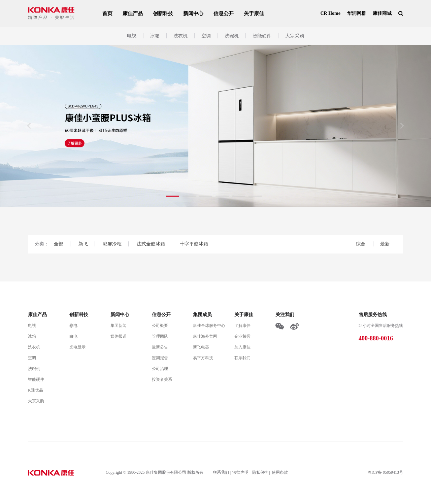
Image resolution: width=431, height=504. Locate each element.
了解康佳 (242, 326)
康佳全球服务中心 (209, 326)
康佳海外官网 (205, 336)
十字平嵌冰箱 (194, 244)
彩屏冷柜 (112, 244)
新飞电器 (201, 347)
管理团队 (160, 336)
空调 (206, 36)
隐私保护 (260, 472)
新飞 (83, 244)
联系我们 (242, 358)
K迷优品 (36, 390)
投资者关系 (162, 379)
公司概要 (160, 326)
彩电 (73, 326)
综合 (361, 244)
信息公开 (224, 13)
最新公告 (160, 347)
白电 (73, 336)
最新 (385, 244)
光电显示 (77, 347)
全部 (59, 244)
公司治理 (160, 369)
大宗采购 (295, 36)
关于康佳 (254, 13)
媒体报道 (119, 336)
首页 (107, 13)
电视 (132, 36)
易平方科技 (203, 358)
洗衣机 (180, 36)
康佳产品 (133, 13)
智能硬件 (262, 36)
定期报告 (160, 358)
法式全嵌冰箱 (151, 244)
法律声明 (240, 472)
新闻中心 (193, 13)
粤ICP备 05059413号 (385, 472)
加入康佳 (242, 347)
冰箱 (155, 36)
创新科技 (163, 13)
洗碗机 (232, 36)
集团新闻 (119, 326)
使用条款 (280, 472)
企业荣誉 (242, 336)
